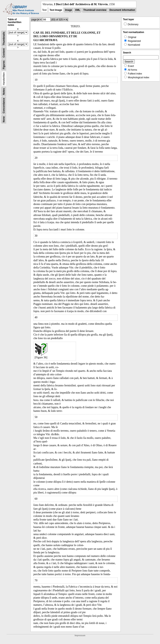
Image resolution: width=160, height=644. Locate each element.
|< (38, 20)
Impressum (80, 635)
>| (67, 20)
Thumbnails (4, 39)
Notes (4, 91)
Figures (4, 65)
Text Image (56, 10)
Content (4, 53)
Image (69, 10)
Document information (122, 10)
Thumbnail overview (95, 10)
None (4, 119)
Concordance (4, 106)
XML (78, 10)
